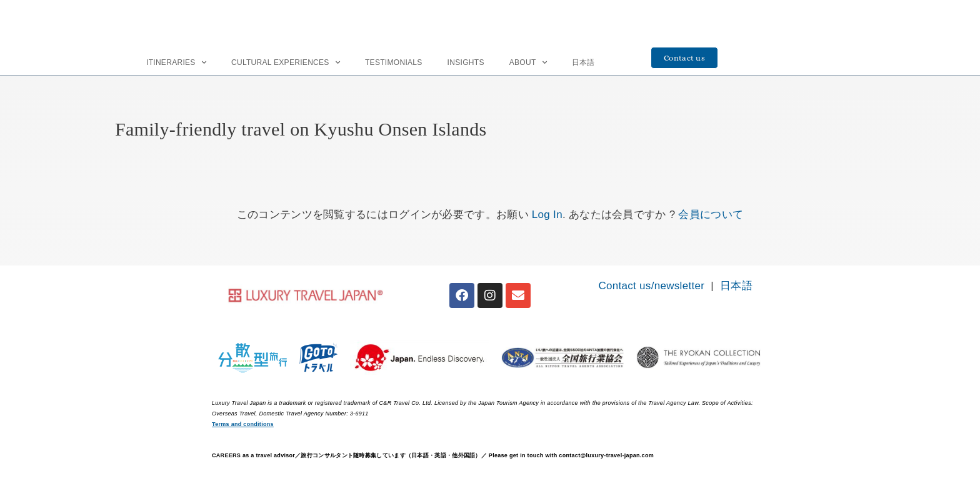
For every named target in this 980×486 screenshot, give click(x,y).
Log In (547, 215)
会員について (711, 215)
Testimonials (394, 62)
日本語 (583, 62)
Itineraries (176, 62)
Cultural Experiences (286, 62)
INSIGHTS (466, 62)
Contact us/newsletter (651, 286)
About (528, 62)
